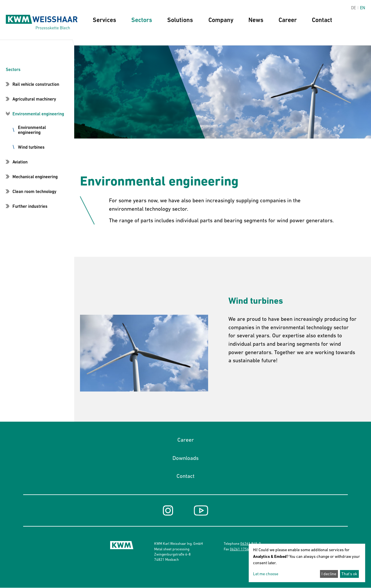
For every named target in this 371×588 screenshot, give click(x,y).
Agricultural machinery (34, 99)
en (363, 8)
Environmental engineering (38, 114)
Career (288, 20)
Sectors (142, 20)
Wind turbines (31, 147)
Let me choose (266, 574)
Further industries (30, 206)
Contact (322, 20)
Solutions (180, 20)
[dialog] (307, 563)
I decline (329, 574)
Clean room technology (34, 191)
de (353, 8)
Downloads (185, 458)
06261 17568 (240, 549)
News (256, 20)
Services (104, 20)
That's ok (349, 574)
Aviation (20, 162)
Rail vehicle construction (36, 84)
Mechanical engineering (35, 177)
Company (221, 20)
